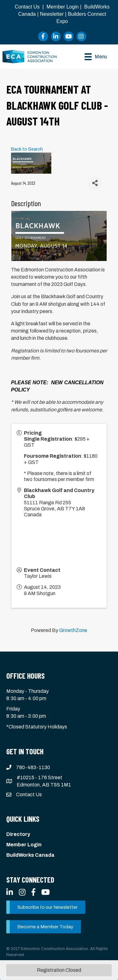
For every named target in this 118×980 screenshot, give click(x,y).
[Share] (95, 183)
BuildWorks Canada (30, 855)
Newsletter (52, 14)
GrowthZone (73, 630)
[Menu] (96, 57)
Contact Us (27, 7)
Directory (18, 834)
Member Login (63, 7)
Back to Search (27, 149)
